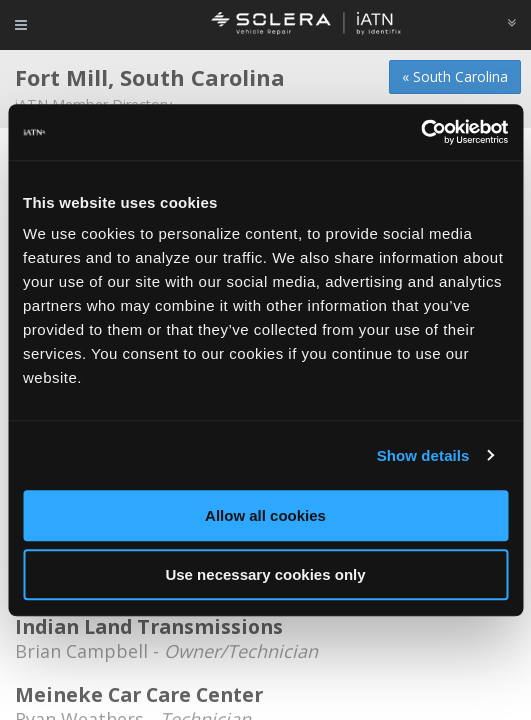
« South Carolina (455, 76)
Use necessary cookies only (265, 574)
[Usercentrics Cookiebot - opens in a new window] (420, 132)
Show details (423, 455)
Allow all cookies (265, 515)
